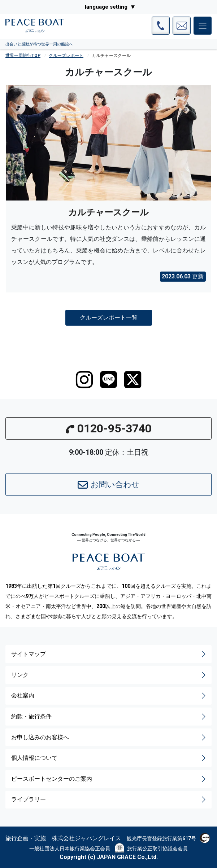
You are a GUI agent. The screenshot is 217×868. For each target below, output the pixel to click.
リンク (109, 675)
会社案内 (109, 696)
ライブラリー (109, 799)
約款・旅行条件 (109, 717)
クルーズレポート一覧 (109, 318)
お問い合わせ (109, 485)
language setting (106, 7)
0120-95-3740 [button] (109, 428)
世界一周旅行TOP (23, 56)
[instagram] (84, 380)
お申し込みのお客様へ (109, 737)
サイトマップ (109, 654)
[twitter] (133, 380)
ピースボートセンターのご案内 (109, 779)
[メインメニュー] (203, 26)
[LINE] (108, 380)
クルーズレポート (66, 56)
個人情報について (109, 758)
